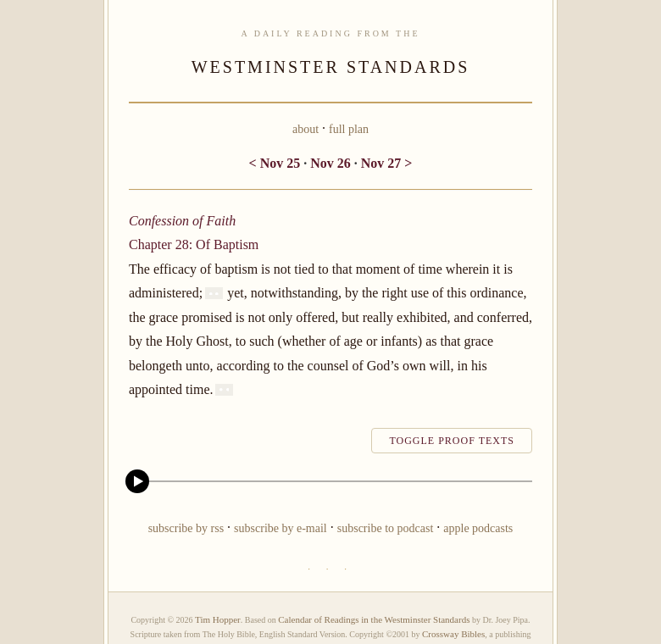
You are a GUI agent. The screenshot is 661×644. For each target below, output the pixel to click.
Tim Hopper (218, 619)
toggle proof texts (452, 441)
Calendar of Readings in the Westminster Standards (374, 619)
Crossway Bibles (453, 634)
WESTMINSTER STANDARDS (331, 67)
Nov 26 (330, 163)
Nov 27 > (387, 163)
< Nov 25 (275, 163)
